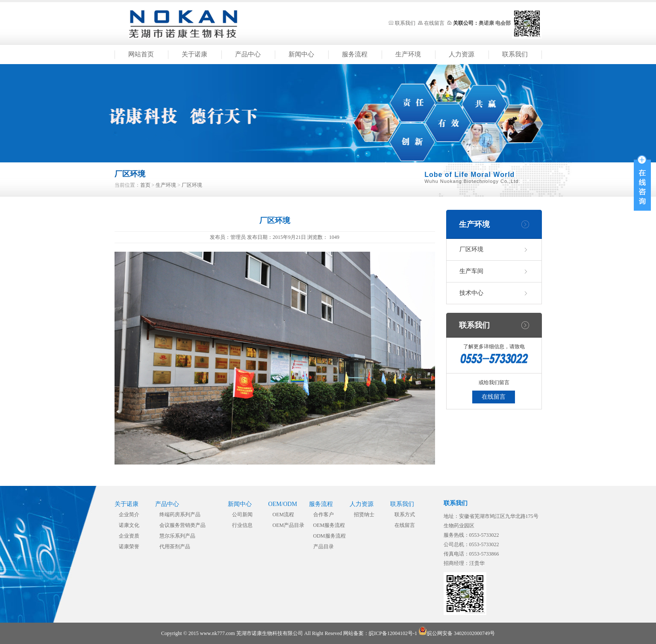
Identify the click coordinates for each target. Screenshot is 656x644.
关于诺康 (194, 54)
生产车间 (471, 271)
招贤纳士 (364, 515)
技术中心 (471, 293)
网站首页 (141, 54)
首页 (145, 185)
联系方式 (405, 515)
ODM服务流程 (329, 536)
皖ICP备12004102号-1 (393, 633)
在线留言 (434, 23)
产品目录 (324, 547)
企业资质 (129, 536)
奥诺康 (486, 23)
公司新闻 (242, 515)
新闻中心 (301, 54)
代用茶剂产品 (175, 547)
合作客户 (324, 515)
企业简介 (129, 515)
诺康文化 (129, 525)
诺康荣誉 (129, 547)
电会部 (503, 23)
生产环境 (408, 54)
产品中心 (248, 54)
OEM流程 (284, 515)
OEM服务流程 (329, 525)
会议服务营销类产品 (182, 525)
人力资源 (462, 54)
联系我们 (405, 23)
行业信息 (242, 525)
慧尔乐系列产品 (177, 536)
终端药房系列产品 (180, 515)
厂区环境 (192, 185)
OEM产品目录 (289, 525)
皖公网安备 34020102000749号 (457, 633)
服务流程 (355, 54)
